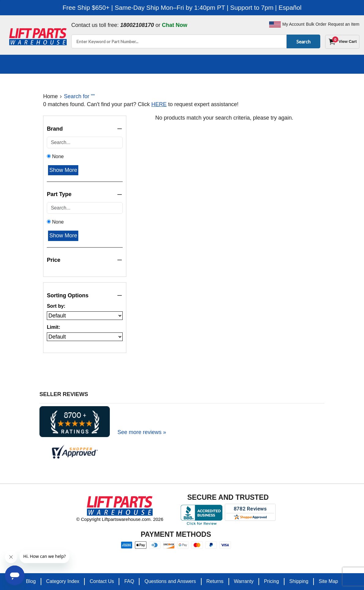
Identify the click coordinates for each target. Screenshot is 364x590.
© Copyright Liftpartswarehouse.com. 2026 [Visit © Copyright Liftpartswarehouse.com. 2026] (120, 519)
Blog (31, 581)
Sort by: (56, 306)
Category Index (63, 581)
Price (85, 260)
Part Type (85, 194)
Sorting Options (85, 296)
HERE (159, 104)
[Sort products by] (85, 316)
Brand (85, 129)
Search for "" (79, 96)
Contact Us (102, 581)
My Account (293, 24)
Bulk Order (316, 24)
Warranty (244, 581)
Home (50, 96)
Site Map (328, 581)
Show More (63, 170)
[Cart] (342, 42)
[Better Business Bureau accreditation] (201, 515)
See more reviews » (142, 432)
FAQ (129, 581)
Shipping (299, 581)
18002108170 (137, 25)
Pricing (271, 581)
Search (302, 41)
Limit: (54, 327)
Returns (215, 581)
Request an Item (344, 24)
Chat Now (175, 25)
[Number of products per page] (85, 337)
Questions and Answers (170, 581)
